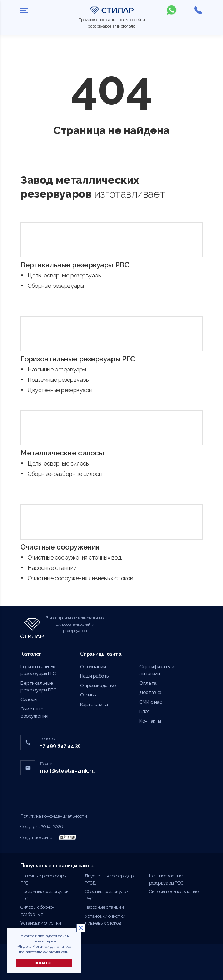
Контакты (150, 721)
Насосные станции (52, 568)
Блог (144, 711)
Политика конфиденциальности (54, 816)
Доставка (150, 692)
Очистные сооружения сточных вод (75, 558)
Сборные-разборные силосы (65, 474)
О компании (93, 667)
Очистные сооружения (60, 547)
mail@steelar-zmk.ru (67, 771)
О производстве (98, 686)
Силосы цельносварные (174, 892)
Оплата (148, 683)
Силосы (29, 700)
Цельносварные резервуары (65, 275)
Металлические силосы (62, 453)
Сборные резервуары (56, 286)
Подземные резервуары (58, 380)
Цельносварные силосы (58, 464)
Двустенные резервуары (60, 390)
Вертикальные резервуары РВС (75, 265)
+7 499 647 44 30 (60, 746)
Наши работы (95, 676)
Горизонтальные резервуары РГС (78, 359)
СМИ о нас (151, 702)
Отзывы (88, 695)
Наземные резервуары (57, 370)
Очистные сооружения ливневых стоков (80, 578)
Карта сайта (94, 705)
